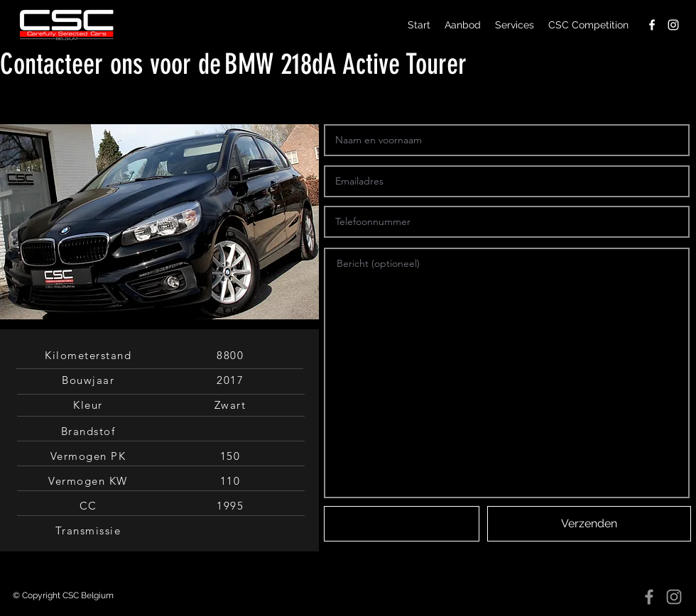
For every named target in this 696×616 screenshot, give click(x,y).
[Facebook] (649, 597)
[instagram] (673, 25)
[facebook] (652, 25)
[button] (402, 524)
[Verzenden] (589, 524)
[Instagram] (674, 597)
